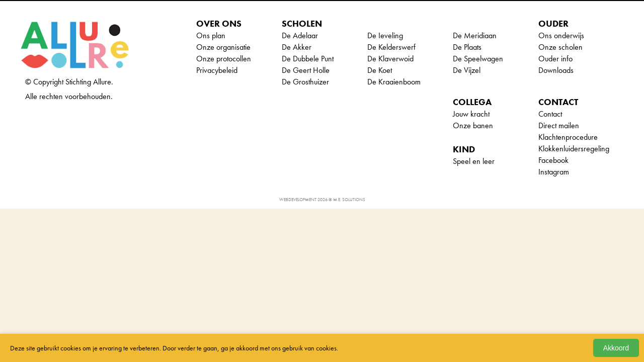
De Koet (380, 70)
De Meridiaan (475, 35)
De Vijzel (467, 70)
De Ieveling (385, 35)
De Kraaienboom (394, 82)
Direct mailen (559, 125)
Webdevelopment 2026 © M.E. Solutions (322, 200)
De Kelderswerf (391, 47)
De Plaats (467, 47)
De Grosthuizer (305, 82)
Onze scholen (560, 47)
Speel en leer (474, 161)
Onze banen (473, 125)
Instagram (554, 172)
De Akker (297, 47)
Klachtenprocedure (568, 137)
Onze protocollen (224, 59)
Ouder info (555, 59)
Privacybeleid (217, 70)
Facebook (553, 160)
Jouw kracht (471, 114)
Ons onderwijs (561, 35)
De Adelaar (300, 35)
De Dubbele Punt (308, 59)
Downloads (556, 70)
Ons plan (211, 35)
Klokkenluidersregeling (574, 149)
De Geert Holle (306, 70)
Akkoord (616, 348)
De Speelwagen (478, 59)
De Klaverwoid (390, 59)
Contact (550, 114)
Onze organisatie (223, 47)
